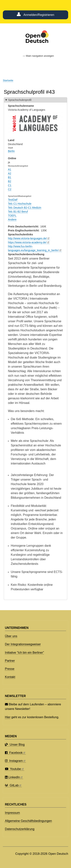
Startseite (8, 80)
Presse (10, 669)
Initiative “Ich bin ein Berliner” (24, 653)
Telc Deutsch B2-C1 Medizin (25, 208)
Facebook (15, 753)
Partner (10, 661)
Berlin (11, 151)
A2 (10, 173)
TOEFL (12, 216)
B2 (10, 181)
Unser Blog (15, 745)
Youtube (15, 769)
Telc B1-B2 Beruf (18, 212)
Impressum (12, 813)
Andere (12, 220)
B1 (10, 177)
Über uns (11, 636)
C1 (10, 185)
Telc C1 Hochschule (20, 204)
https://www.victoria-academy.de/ (29, 242)
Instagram (15, 761)
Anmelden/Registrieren (39, 15)
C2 (10, 189)
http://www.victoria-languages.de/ (29, 238)
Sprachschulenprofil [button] (20, 100)
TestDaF (13, 200)
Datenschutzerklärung (20, 829)
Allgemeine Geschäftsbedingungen (28, 821)
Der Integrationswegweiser (23, 644)
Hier (8, 717)
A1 (10, 169)
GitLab (13, 785)
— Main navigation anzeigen (38, 56)
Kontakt (10, 677)
